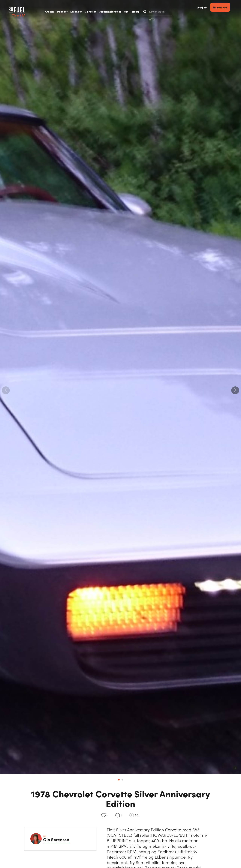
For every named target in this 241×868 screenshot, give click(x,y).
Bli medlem (225, 12)
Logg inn (207, 12)
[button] (235, 390)
